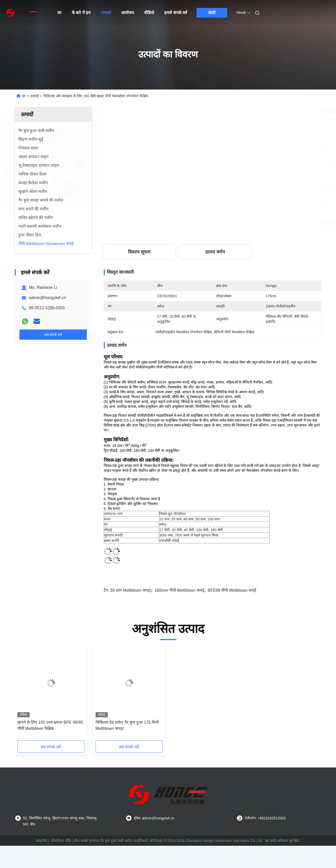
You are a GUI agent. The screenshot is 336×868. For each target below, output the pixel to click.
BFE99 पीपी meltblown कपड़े (232, 590)
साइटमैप (42, 841)
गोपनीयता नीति (61, 841)
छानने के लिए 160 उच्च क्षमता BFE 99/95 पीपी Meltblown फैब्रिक (50, 725)
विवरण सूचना (139, 252)
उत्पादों (106, 13)
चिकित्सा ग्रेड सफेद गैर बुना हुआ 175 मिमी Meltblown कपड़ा (127, 725)
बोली (212, 13)
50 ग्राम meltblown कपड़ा (131, 590)
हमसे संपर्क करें (176, 13)
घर (60, 13)
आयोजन (128, 13)
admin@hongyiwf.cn (48, 298)
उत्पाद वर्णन (215, 252)
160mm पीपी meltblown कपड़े (179, 590)
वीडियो (149, 13)
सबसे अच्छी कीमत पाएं (240, 226)
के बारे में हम (81, 13)
